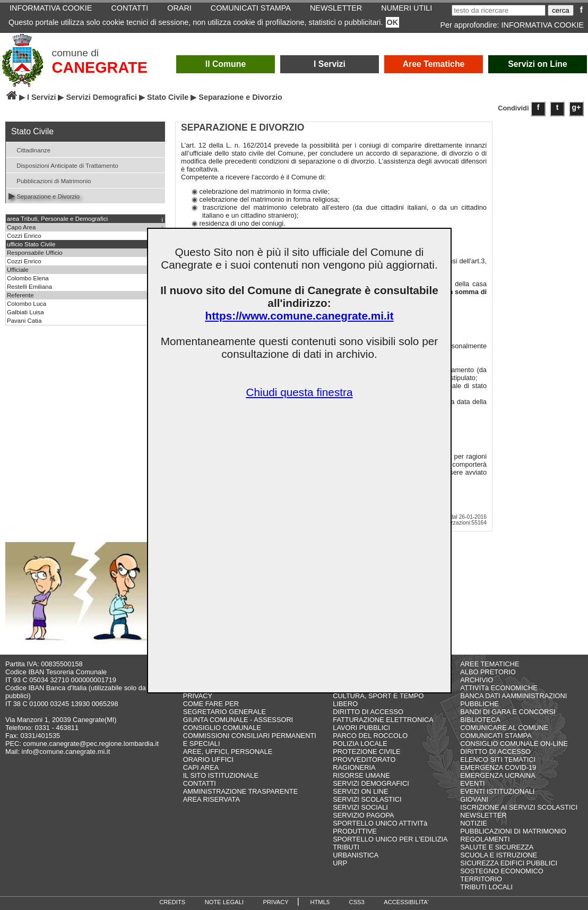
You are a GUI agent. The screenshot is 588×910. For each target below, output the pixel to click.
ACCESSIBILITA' (406, 902)
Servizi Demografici (101, 97)
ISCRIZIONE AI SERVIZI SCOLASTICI (519, 807)
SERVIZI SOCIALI (360, 807)
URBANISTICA (356, 855)
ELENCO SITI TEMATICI (498, 759)
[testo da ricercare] (499, 10)
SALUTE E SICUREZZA (497, 847)
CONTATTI (200, 783)
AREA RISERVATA (211, 799)
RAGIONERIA (354, 767)
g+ (577, 107)
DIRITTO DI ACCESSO (368, 712)
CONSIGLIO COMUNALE (222, 728)
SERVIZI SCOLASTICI (367, 799)
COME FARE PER (211, 704)
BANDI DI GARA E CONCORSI (508, 712)
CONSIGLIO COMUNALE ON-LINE (514, 744)
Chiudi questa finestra (299, 392)
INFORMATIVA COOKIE (543, 25)
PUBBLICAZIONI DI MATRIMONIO (513, 831)
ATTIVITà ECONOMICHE (499, 688)
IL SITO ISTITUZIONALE (221, 775)
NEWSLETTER (483, 815)
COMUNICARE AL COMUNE (504, 728)
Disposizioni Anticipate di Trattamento (63, 165)
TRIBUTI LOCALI (486, 887)
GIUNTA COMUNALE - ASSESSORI (238, 720)
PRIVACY (198, 696)
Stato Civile (168, 97)
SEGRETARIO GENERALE (224, 712)
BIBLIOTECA (480, 720)
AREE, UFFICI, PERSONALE (228, 752)
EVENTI (472, 783)
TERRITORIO (481, 879)
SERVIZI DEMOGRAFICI (371, 783)
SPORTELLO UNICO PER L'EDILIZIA (390, 839)
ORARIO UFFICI (208, 759)
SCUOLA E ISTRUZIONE (499, 855)
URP (340, 863)
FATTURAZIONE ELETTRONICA (383, 720)
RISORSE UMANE (361, 775)
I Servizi (330, 64)
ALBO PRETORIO (488, 672)
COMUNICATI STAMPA (496, 736)
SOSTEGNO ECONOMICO (501, 871)
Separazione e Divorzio (44, 196)
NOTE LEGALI (224, 902)
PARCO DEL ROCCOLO (370, 736)
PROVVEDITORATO (364, 759)
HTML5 (320, 902)
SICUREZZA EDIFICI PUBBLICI (509, 863)
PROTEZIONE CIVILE (366, 752)
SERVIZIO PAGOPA (363, 815)
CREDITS (172, 902)
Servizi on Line (538, 64)
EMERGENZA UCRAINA (498, 775)
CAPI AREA (201, 767)
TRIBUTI (346, 847)
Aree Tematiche (434, 64)
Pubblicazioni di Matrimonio (50, 180)
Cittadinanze (29, 149)
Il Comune (226, 64)
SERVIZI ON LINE (360, 791)
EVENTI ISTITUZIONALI (497, 791)
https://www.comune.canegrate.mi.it (299, 316)
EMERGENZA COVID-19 (498, 767)
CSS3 (357, 902)
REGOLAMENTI (485, 839)
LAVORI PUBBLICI (361, 728)
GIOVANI (474, 799)
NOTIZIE (473, 823)
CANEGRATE (100, 67)
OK (393, 22)
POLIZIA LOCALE (360, 744)
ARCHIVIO (477, 680)
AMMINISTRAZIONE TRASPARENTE (240, 791)
